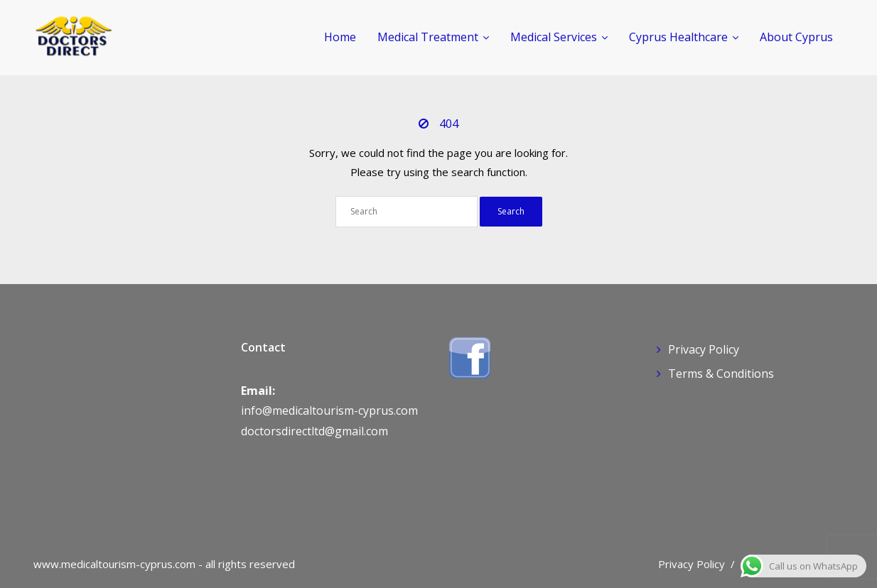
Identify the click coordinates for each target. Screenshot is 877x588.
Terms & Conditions (721, 374)
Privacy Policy (704, 349)
